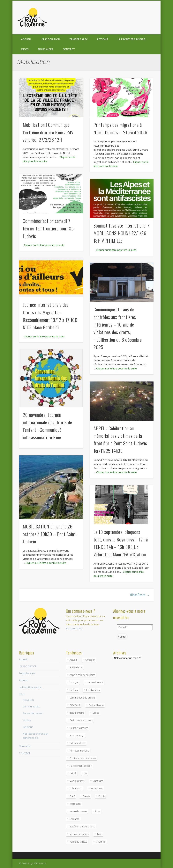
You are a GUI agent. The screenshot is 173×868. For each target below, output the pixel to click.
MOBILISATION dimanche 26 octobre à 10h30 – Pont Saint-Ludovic (50, 534)
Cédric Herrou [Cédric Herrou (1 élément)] (96, 705)
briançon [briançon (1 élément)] (74, 682)
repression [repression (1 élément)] (75, 804)
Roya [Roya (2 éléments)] (98, 811)
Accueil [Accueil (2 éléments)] (73, 660)
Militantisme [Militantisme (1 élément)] (76, 788)
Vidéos (27, 720)
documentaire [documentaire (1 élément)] (77, 713)
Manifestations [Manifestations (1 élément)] (77, 781)
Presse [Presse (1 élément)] (86, 796)
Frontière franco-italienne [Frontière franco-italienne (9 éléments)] (83, 758)
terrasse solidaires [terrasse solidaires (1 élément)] (79, 834)
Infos (25, 49)
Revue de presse (33, 713)
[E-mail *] (135, 627)
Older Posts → (140, 595)
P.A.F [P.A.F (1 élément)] (72, 796)
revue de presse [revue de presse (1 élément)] (78, 811)
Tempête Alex (78, 39)
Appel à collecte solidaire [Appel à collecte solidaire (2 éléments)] (82, 675)
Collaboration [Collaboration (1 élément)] (93, 690)
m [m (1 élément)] (86, 773)
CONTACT (69, 49)
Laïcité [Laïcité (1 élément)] (73, 773)
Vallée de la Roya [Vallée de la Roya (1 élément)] (78, 842)
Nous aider (46, 49)
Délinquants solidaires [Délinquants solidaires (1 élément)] (81, 720)
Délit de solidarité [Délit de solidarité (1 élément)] (79, 728)
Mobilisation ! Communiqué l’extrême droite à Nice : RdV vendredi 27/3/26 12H (48, 132)
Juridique (28, 727)
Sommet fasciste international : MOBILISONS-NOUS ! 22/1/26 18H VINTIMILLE (121, 233)
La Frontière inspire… (132, 39)
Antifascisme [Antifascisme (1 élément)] (76, 667)
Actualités (28, 700)
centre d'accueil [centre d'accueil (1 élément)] (95, 682)
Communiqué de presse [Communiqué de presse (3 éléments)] (82, 698)
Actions (102, 39)
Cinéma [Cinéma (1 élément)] (74, 690)
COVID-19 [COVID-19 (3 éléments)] (75, 705)
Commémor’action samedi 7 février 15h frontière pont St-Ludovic (49, 228)
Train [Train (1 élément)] (100, 834)
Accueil (26, 39)
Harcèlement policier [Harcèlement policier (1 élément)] (81, 766)
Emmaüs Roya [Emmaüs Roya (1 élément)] (77, 735)
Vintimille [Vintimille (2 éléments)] (101, 842)
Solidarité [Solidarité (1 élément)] (75, 819)
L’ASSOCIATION (50, 39)
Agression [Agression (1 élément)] (90, 660)
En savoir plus (74, 628)
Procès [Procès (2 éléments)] (102, 796)
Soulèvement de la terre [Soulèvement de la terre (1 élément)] (82, 827)
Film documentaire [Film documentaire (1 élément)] (79, 751)
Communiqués (31, 706)
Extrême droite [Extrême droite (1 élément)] (78, 743)
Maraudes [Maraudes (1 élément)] (98, 781)
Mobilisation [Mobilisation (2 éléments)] (97, 788)
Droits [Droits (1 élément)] (96, 713)
